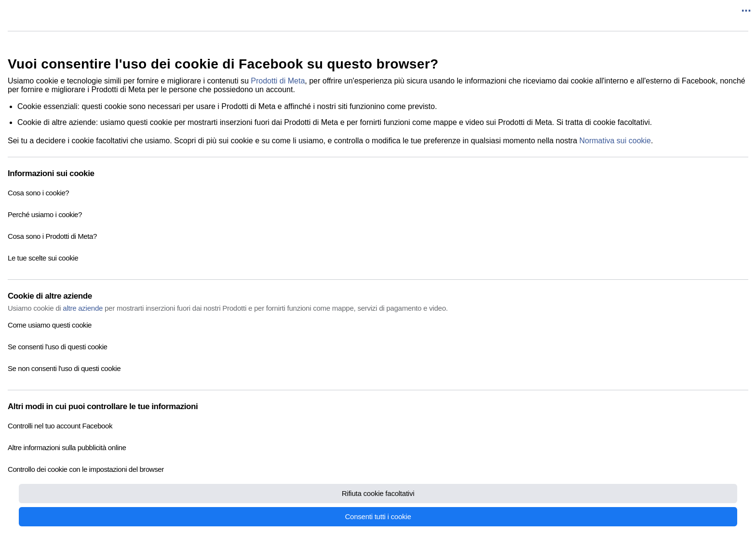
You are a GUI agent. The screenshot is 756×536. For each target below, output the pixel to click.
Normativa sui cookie (615, 141)
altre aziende (83, 308)
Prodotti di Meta (278, 81)
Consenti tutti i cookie (378, 516)
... (746, 7)
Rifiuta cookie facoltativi (378, 493)
